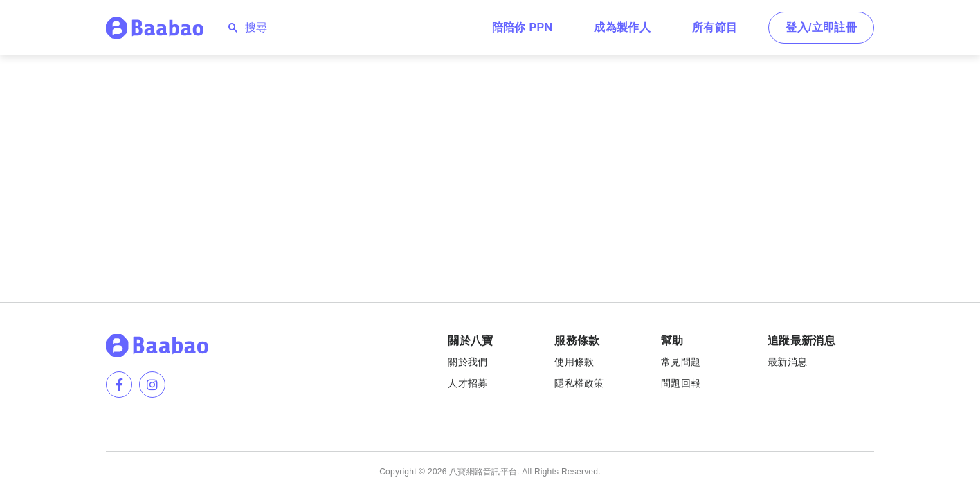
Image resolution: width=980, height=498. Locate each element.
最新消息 (787, 362)
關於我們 (468, 362)
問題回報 (681, 383)
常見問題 (681, 362)
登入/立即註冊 (821, 27)
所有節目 (715, 27)
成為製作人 (622, 27)
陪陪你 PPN (523, 27)
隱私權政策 (579, 383)
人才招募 (468, 383)
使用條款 (574, 362)
